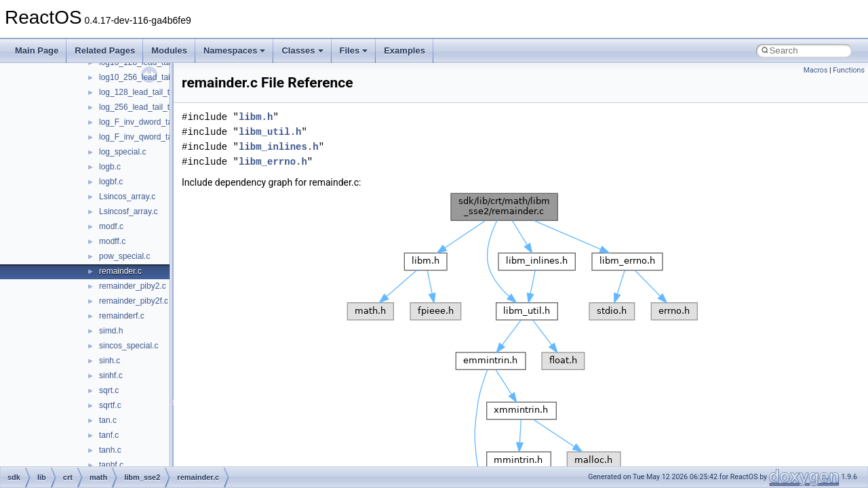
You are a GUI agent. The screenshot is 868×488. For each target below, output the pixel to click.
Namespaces (235, 50)
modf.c (111, 226)
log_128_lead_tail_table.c (145, 92)
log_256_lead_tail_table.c (145, 107)
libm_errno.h (273, 162)
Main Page (37, 50)
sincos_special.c (129, 346)
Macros (816, 70)
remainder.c (120, 271)
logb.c (110, 167)
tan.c (108, 420)
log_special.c (122, 152)
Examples (405, 50)
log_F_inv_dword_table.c (144, 122)
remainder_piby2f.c (134, 301)
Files (354, 50)
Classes (302, 50)
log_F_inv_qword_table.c (144, 137)
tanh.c (110, 450)
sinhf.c (111, 375)
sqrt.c (109, 390)
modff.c (112, 241)
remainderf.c (122, 316)
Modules (169, 50)
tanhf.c (111, 465)
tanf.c (109, 435)
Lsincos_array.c (127, 197)
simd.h (111, 331)
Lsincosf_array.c (128, 211)
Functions (849, 70)
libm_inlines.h (279, 147)
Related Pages (105, 50)
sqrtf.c (110, 405)
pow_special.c (124, 256)
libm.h (256, 117)
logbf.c (111, 182)
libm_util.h (270, 132)
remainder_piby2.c (133, 286)
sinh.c (110, 361)
